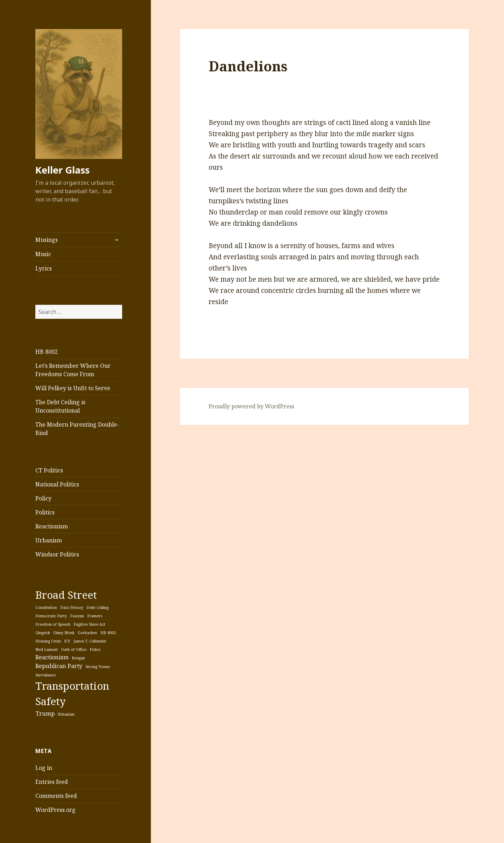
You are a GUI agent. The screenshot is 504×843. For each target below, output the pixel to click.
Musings (47, 240)
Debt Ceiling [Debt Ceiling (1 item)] (97, 607)
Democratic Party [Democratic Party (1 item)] (51, 616)
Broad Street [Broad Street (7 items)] (66, 595)
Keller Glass (62, 170)
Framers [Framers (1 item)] (95, 616)
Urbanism (49, 540)
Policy (43, 498)
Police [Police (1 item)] (95, 649)
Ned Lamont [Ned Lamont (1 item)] (47, 649)
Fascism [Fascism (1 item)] (77, 616)
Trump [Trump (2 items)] (45, 714)
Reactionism (52, 526)
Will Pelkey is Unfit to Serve (73, 388)
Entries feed (52, 782)
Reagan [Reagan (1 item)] (78, 658)
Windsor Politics (57, 554)
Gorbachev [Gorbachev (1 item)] (87, 633)
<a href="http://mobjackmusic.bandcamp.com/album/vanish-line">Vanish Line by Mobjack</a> (296, 99)
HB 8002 (47, 352)
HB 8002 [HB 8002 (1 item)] (108, 633)
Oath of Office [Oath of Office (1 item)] (74, 649)
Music (43, 254)
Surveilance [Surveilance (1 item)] (45, 675)
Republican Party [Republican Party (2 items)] (59, 666)
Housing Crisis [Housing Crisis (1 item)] (48, 641)
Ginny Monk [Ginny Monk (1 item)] (64, 633)
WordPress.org (55, 810)
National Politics (57, 484)
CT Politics (49, 470)
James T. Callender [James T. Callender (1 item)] (90, 641)
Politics (45, 512)
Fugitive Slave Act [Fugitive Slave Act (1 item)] (89, 624)
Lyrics (44, 268)
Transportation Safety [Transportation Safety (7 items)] (72, 694)
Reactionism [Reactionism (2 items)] (52, 657)
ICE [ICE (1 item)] (67, 641)
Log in (44, 768)
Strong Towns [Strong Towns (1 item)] (98, 667)
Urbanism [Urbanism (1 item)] (66, 714)
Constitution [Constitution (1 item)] (46, 607)
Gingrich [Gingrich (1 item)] (43, 633)
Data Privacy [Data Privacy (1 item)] (72, 607)
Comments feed (56, 796)
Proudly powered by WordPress (251, 406)
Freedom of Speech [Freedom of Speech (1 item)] (53, 624)
